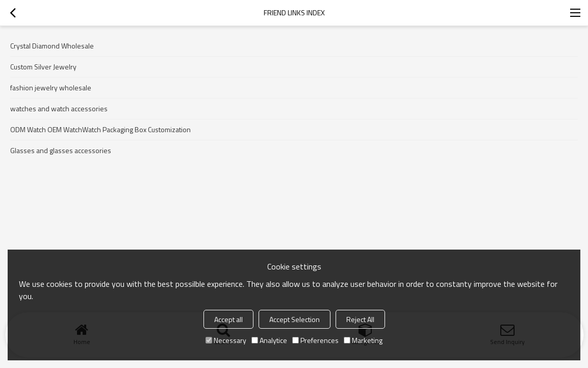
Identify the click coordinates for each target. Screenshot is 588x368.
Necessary (226, 340)
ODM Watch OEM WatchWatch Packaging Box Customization (100, 129)
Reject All (360, 319)
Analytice (269, 340)
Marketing (363, 340)
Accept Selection (295, 319)
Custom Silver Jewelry (43, 67)
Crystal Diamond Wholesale (52, 46)
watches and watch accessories (59, 108)
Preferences (315, 340)
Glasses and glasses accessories (61, 150)
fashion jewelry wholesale (51, 88)
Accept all (228, 319)
